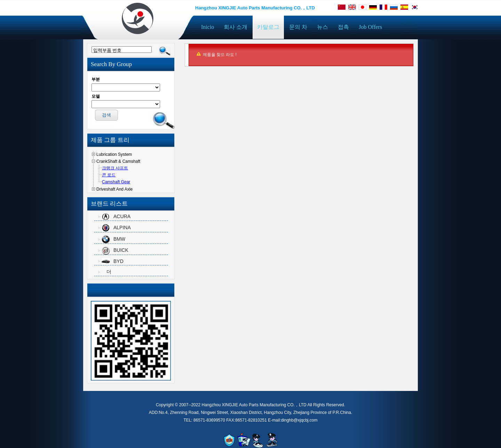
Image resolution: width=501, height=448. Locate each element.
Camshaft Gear (116, 182)
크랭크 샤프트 (115, 168)
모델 (96, 96)
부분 (96, 79)
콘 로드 (109, 175)
